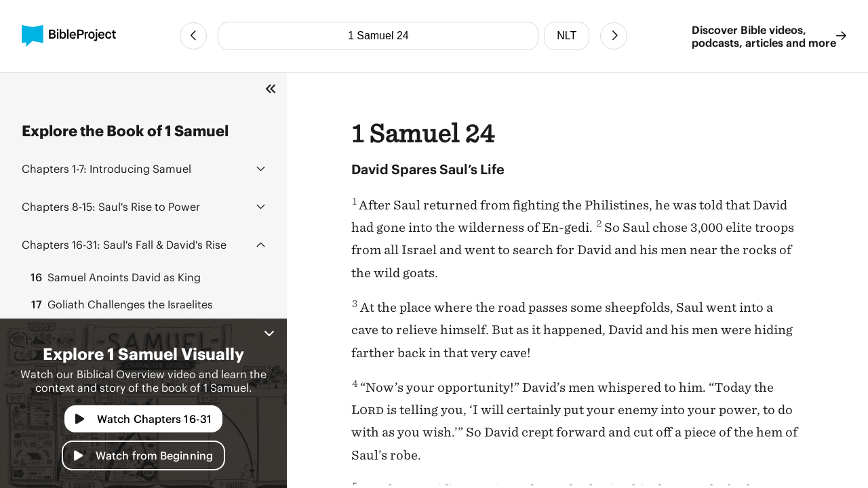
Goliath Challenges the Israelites (120, 304)
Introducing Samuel (106, 168)
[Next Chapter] (614, 36)
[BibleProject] (69, 36)
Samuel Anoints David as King (114, 277)
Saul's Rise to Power (111, 206)
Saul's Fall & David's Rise (124, 244)
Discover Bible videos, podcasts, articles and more (769, 36)
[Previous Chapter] (193, 36)
